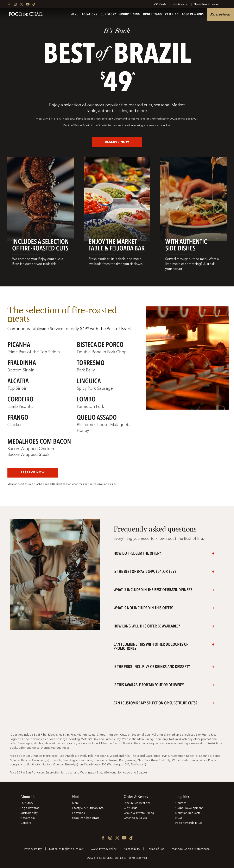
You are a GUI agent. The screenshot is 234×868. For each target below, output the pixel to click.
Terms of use (156, 849)
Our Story (108, 15)
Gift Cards (160, 4)
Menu (75, 15)
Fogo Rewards (193, 15)
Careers (26, 823)
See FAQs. (192, 119)
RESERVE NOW (117, 142)
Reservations (221, 14)
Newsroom (28, 818)
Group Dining (130, 15)
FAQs (179, 818)
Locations (90, 15)
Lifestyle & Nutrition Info (88, 808)
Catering (172, 15)
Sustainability (29, 813)
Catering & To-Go (135, 818)
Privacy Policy (33, 849)
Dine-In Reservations (137, 803)
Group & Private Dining (139, 813)
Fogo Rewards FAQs (189, 823)
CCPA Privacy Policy (104, 849)
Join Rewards (180, 4)
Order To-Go (153, 15)
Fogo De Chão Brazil (86, 818)
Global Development (189, 808)
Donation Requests (188, 813)
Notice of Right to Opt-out (66, 849)
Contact (181, 803)
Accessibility (132, 849)
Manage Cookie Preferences (191, 849)
